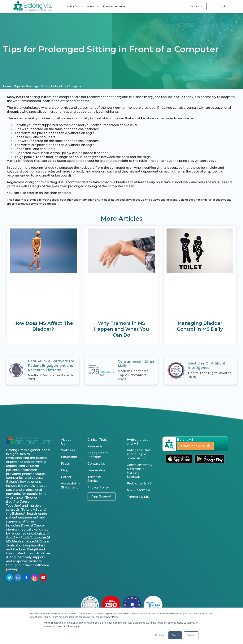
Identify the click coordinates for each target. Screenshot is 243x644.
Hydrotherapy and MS (137, 442)
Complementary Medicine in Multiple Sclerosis (140, 471)
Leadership (96, 470)
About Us (92, 6)
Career (66, 477)
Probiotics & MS (139, 483)
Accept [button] (175, 635)
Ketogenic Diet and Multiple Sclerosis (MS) (138, 454)
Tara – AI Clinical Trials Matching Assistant (28, 543)
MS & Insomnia (138, 490)
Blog (65, 470)
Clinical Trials (97, 440)
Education (69, 457)
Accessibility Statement (69, 485)
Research (95, 446)
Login (223, 6)
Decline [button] (191, 635)
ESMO (27, 537)
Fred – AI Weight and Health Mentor (26, 551)
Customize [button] (161, 635)
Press (65, 464)
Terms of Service (94, 479)
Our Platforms (73, 6)
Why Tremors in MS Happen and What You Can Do (121, 329)
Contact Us (96, 464)
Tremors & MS (138, 497)
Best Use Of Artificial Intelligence (207, 366)
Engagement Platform (98, 455)
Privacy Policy (98, 487)
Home (7, 86)
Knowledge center (114, 6)
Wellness (68, 450)
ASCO (11, 537)
